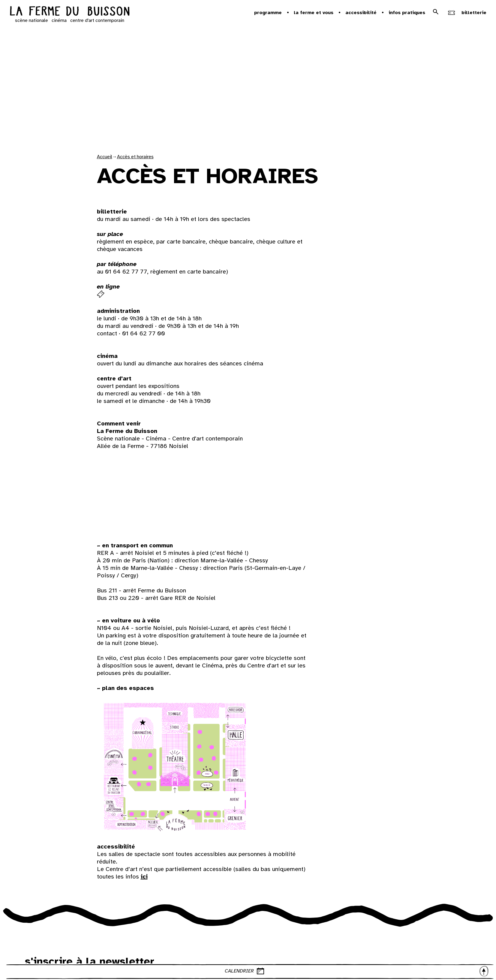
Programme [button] (268, 13)
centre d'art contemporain (97, 20)
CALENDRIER (357, 971)
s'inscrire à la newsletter (90, 961)
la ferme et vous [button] (314, 13)
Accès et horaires (135, 157)
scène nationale (32, 20)
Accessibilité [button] (361, 13)
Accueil (105, 157)
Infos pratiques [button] (407, 13)
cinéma (59, 20)
